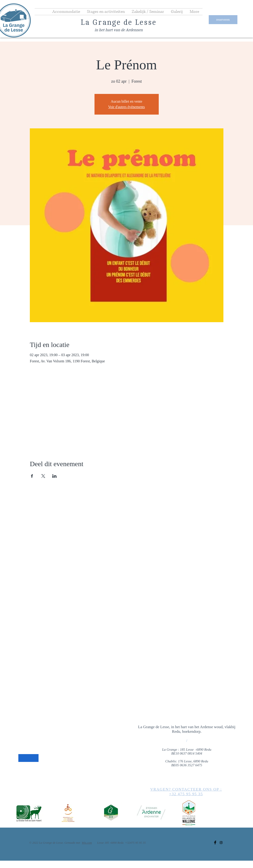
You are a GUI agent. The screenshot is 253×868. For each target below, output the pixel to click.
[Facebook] (215, 843)
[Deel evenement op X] (43, 476)
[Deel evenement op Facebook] (32, 476)
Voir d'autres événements (127, 107)
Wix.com (87, 843)
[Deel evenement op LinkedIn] (54, 476)
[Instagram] (221, 843)
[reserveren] (223, 20)
